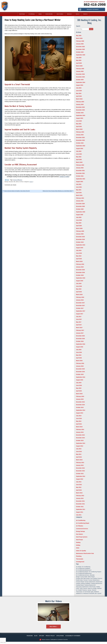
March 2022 (79, 162)
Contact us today (64, 177)
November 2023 (80, 110)
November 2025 (80, 49)
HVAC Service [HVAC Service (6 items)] (83, 588)
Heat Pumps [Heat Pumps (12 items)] (92, 587)
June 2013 (79, 452)
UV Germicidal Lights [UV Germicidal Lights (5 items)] (88, 592)
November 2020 (80, 206)
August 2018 (80, 281)
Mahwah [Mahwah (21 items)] (99, 588)
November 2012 (80, 471)
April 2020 (79, 226)
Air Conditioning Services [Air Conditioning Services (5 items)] (83, 575)
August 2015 (80, 380)
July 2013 (79, 449)
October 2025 (80, 52)
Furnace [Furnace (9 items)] (86, 580)
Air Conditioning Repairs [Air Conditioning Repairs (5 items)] (95, 572)
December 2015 (80, 369)
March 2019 (79, 261)
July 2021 (79, 184)
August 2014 (80, 413)
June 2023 (79, 121)
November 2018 (80, 272)
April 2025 (79, 63)
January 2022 (80, 168)
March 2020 (79, 228)
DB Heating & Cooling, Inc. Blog (89, 21)
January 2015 (80, 399)
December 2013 (80, 435)
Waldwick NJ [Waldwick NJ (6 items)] (79, 593)
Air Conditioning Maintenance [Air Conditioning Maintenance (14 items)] (84, 570)
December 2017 (80, 303)
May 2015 (79, 388)
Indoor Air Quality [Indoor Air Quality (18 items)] (92, 588)
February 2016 (80, 363)
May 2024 (79, 93)
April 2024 (79, 96)
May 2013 (79, 454)
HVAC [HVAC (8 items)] (78, 588)
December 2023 (80, 107)
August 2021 (80, 182)
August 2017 (80, 314)
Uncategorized (80, 562)
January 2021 (80, 201)
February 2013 (80, 463)
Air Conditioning (81, 520)
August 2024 (80, 85)
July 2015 (79, 383)
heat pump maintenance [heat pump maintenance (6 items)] (82, 587)
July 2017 (79, 317)
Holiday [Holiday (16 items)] (98, 587)
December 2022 (80, 137)
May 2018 (79, 289)
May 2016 (79, 355)
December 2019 (80, 237)
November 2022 (80, 140)
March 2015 (79, 394)
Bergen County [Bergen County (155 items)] (80, 577)
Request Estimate (93, 9)
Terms (4, 642)
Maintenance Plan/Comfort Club (85, 553)
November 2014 (80, 405)
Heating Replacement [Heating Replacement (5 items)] (90, 585)
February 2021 (80, 198)
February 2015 (80, 396)
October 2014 (80, 407)
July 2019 (79, 250)
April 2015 (79, 391)
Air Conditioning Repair (83, 523)
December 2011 (80, 501)
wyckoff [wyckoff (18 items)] (99, 593)
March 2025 (79, 66)
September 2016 (81, 344)
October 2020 (80, 209)
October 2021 (80, 176)
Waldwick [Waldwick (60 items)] (97, 592)
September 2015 (81, 377)
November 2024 (80, 77)
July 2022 (79, 151)
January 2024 (80, 104)
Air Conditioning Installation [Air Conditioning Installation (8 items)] (83, 568)
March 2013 (79, 460)
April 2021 (79, 193)
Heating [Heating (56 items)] (78, 583)
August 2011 (80, 512)
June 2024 (79, 91)
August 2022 (80, 148)
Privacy (2, 642)
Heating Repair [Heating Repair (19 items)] (80, 585)
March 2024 (79, 99)
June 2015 (79, 385)
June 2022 (79, 154)
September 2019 (81, 245)
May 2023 (79, 124)
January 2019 (80, 267)
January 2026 (80, 44)
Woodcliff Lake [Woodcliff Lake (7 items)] (93, 593)
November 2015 (80, 372)
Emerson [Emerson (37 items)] (100, 578)
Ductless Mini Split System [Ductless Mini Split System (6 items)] (83, 578)
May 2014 (79, 421)
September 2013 (81, 443)
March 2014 (79, 427)
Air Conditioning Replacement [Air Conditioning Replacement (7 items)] (84, 573)
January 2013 (80, 465)
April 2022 (79, 160)
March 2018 (79, 294)
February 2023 (80, 132)
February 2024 (80, 102)
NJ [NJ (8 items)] (77, 590)
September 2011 (81, 509)
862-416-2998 (95, 5)
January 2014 (80, 432)
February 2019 (80, 264)
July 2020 (79, 217)
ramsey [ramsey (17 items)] (89, 590)
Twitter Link (7, 180)
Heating (31, 182)
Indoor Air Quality (81, 551)
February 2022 (80, 165)
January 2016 (80, 366)
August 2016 (80, 347)
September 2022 (81, 146)
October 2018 (80, 275)
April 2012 (79, 490)
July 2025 (79, 58)
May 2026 (79, 36)
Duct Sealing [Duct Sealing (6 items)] (94, 578)
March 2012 (79, 493)
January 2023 (80, 135)
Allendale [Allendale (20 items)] (92, 575)
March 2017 (79, 328)
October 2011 (80, 507)
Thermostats (80, 559)
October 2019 (80, 242)
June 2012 (79, 485)
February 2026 (80, 41)
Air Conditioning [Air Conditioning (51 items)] (86, 567)
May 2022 (79, 157)
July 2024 (79, 88)
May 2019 (79, 256)
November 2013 (80, 438)
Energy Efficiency (18, 180)
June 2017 (79, 319)
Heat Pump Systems (82, 537)
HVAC (78, 548)
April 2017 (79, 325)
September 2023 (81, 115)
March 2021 (79, 195)
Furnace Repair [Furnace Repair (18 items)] (80, 582)
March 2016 (79, 361)
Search (91, 29)
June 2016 (79, 352)
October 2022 (80, 143)
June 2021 (79, 187)
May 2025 (79, 60)
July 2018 (79, 283)
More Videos (53, 627)
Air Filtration (80, 526)
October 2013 (80, 440)
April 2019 (79, 259)
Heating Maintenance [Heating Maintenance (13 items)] (97, 583)
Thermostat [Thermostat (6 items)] (79, 592)
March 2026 (79, 38)
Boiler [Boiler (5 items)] (86, 577)
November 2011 (80, 504)
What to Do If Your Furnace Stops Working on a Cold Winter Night (57, 191)
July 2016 (79, 350)
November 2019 (80, 239)
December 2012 (80, 468)
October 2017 (80, 308)
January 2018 (80, 300)
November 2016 (80, 339)
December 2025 (80, 47)
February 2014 (80, 429)
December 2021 (80, 171)
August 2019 (80, 248)
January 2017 (80, 333)
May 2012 (79, 487)
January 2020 (80, 234)
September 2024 (81, 82)
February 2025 (80, 69)
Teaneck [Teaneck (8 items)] (94, 590)
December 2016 (80, 336)
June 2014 (79, 418)
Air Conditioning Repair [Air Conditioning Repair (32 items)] (82, 572)
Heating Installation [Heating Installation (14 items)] (86, 583)
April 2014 (79, 424)
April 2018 (79, 292)
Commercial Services (82, 529)
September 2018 (81, 278)
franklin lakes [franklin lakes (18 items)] (79, 580)
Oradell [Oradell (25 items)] (80, 590)
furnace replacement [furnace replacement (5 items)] (90, 582)
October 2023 (80, 113)
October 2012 (80, 474)
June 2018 (79, 286)
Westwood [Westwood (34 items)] (86, 593)
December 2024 (80, 74)
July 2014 (79, 416)
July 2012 (79, 482)
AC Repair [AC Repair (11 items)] (79, 567)
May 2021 (79, 190)
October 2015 (80, 374)
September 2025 (81, 55)
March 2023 (79, 129)
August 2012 (80, 479)
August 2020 (80, 215)
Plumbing (79, 556)
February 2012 (80, 496)
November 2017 (80, 306)
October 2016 (80, 341)
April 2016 (79, 358)
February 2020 (80, 231)
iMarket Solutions (46, 640)
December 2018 (80, 270)
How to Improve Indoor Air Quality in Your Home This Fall (17, 191)
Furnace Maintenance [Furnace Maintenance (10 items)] (94, 580)
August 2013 (80, 446)
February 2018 (80, 297)
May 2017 (79, 322)
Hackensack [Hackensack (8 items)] (99, 582)
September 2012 (81, 476)
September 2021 (81, 179)
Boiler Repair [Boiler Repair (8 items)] (91, 577)
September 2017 (81, 311)
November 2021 (80, 173)
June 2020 (79, 220)
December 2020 (80, 204)
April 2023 (79, 126)
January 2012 (80, 498)
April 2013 (79, 457)
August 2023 (80, 118)
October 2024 (80, 80)
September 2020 (81, 212)
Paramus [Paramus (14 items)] (85, 590)
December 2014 (80, 402)
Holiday (78, 545)
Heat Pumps (79, 540)
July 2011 (79, 515)
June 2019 (79, 253)
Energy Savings (80, 531)
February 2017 (80, 330)
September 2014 (81, 410)
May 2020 (79, 223)
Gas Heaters (79, 534)
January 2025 (80, 71)
